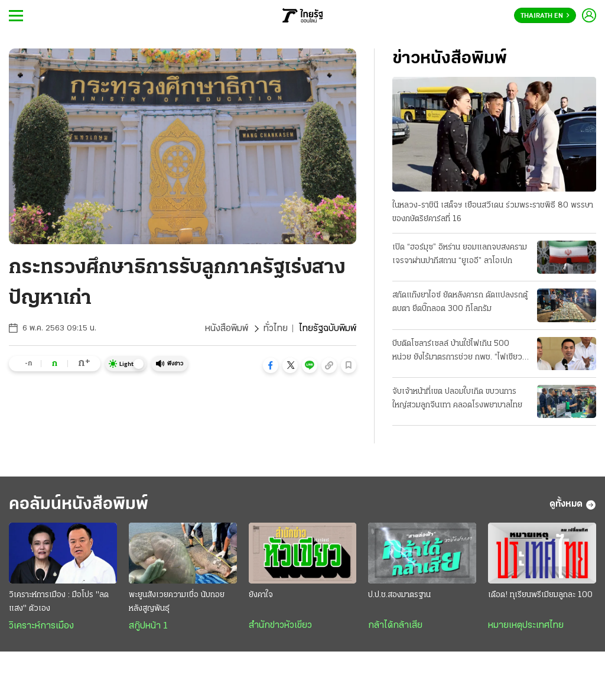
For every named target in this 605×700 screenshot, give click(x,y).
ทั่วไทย (276, 329)
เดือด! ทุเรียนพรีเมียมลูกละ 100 (540, 595)
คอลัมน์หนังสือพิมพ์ (79, 505)
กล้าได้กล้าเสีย (395, 626)
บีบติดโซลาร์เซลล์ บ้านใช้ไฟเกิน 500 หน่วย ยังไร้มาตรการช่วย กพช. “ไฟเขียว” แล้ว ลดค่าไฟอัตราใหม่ (459, 352)
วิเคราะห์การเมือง (41, 626)
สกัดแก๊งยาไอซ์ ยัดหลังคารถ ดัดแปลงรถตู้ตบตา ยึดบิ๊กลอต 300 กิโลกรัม (460, 302)
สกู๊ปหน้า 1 (148, 626)
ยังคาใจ (261, 595)
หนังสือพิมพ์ (227, 329)
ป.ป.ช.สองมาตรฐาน (399, 595)
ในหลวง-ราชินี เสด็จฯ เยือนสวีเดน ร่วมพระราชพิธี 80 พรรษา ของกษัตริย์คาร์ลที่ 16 (493, 212)
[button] (271, 365)
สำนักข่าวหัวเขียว (280, 626)
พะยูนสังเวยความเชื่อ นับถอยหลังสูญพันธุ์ (177, 602)
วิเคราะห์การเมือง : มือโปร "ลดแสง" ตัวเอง (59, 602)
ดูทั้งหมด (573, 505)
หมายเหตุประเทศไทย (526, 626)
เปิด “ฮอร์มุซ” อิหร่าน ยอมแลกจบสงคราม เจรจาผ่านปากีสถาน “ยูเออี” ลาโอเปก (460, 254)
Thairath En (545, 16)
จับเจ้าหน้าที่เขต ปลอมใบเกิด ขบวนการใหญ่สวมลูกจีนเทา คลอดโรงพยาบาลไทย (457, 398)
